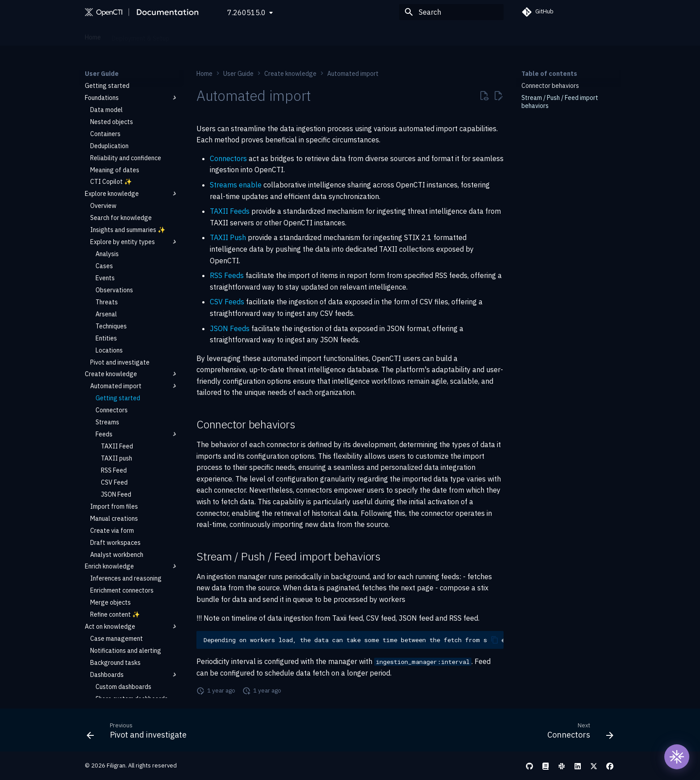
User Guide (195, 35)
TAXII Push (228, 237)
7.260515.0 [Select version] (246, 12)
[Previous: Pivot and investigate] (139, 733)
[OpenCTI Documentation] (143, 12)
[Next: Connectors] (578, 733)
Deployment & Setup (140, 35)
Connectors (228, 158)
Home (93, 35)
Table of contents (549, 74)
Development (331, 35)
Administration (241, 35)
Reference (287, 35)
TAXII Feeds (230, 211)
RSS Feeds (227, 275)
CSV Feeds (227, 302)
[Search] (451, 12)
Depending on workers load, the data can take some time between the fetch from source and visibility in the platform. (354, 640)
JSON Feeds (230, 328)
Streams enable (236, 185)
